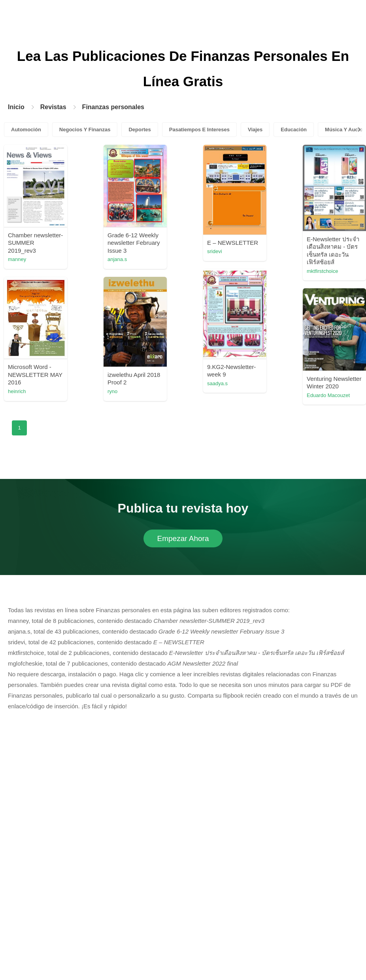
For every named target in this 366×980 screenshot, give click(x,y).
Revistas (53, 107)
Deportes (140, 130)
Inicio (16, 107)
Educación (294, 130)
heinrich (17, 391)
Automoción (26, 130)
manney (17, 259)
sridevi (215, 251)
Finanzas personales (113, 107)
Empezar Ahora (183, 538)
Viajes (255, 130)
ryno (112, 391)
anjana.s (117, 259)
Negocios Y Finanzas (85, 130)
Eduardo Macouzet (328, 395)
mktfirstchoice (322, 271)
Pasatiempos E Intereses (199, 130)
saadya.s (217, 383)
